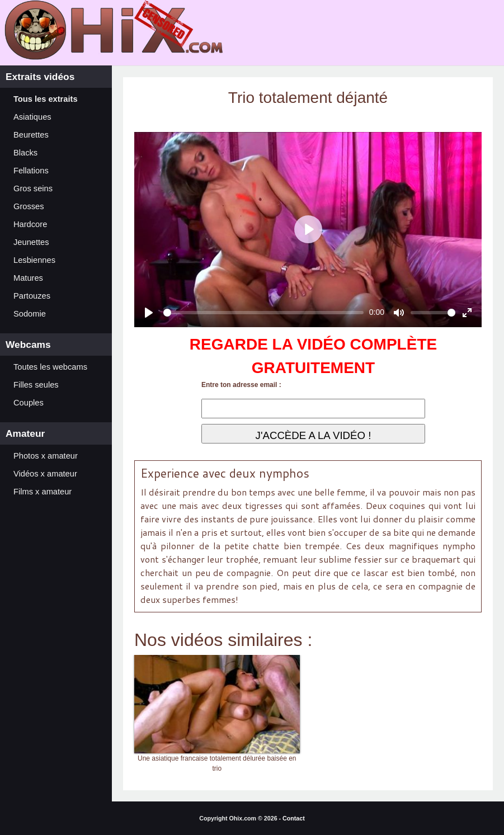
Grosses (29, 206)
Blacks (25, 153)
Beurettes (31, 135)
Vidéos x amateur (45, 474)
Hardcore (30, 224)
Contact (294, 818)
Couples (29, 403)
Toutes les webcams (50, 367)
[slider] (263, 313)
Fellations (31, 171)
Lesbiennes (34, 260)
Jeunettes (31, 242)
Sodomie (30, 314)
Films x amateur (43, 492)
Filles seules (36, 385)
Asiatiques (32, 117)
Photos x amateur (46, 456)
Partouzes (32, 296)
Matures (28, 278)
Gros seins (33, 188)
